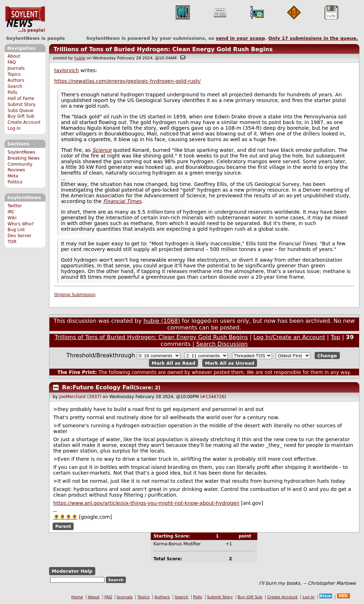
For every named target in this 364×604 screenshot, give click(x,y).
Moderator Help (72, 571)
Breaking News (23, 158)
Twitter (15, 206)
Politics (15, 182)
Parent (63, 526)
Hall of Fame (21, 98)
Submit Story (22, 105)
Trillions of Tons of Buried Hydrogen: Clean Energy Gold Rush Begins (163, 49)
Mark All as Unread (230, 363)
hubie (80, 58)
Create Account (24, 122)
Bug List (16, 230)
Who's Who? (21, 224)
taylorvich (67, 70)
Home (77, 597)
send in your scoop (240, 38)
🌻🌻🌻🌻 (65, 517)
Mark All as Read (174, 363)
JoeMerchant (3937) (80, 397)
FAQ (12, 62)
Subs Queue (20, 111)
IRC (11, 212)
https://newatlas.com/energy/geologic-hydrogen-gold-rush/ (128, 81)
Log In (14, 128)
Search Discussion (222, 344)
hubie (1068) (162, 321)
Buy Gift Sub (21, 116)
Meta (13, 176)
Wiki (12, 218)
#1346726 (213, 397)
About (14, 56)
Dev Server (19, 236)
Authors (16, 80)
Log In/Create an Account (289, 337)
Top (335, 337)
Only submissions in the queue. (313, 38)
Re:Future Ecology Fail (98, 387)
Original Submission (75, 295)
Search (15, 86)
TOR (12, 242)
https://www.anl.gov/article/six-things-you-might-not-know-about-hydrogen (146, 503)
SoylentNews (25, 20)
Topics (14, 74)
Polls (12, 92)
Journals (16, 68)
